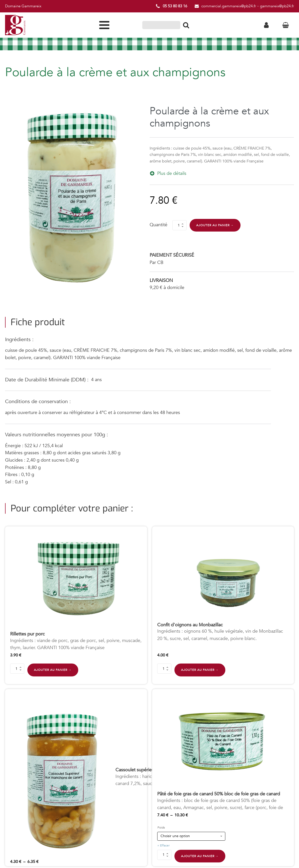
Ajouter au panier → (215, 225)
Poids (161, 828)
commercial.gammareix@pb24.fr (229, 6)
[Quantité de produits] (180, 225)
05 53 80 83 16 (175, 6)
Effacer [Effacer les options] (165, 845)
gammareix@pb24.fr (277, 6)
